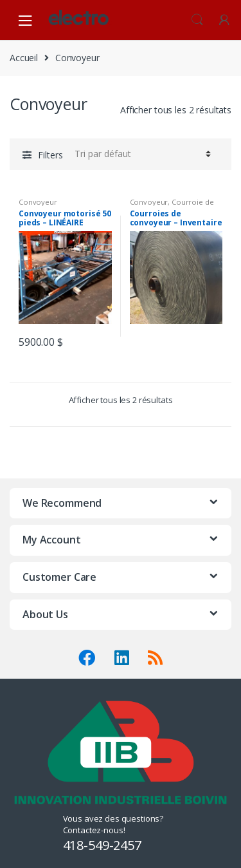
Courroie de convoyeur (172, 206)
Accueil (24, 58)
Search (197, 20)
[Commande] (141, 154)
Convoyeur (38, 202)
